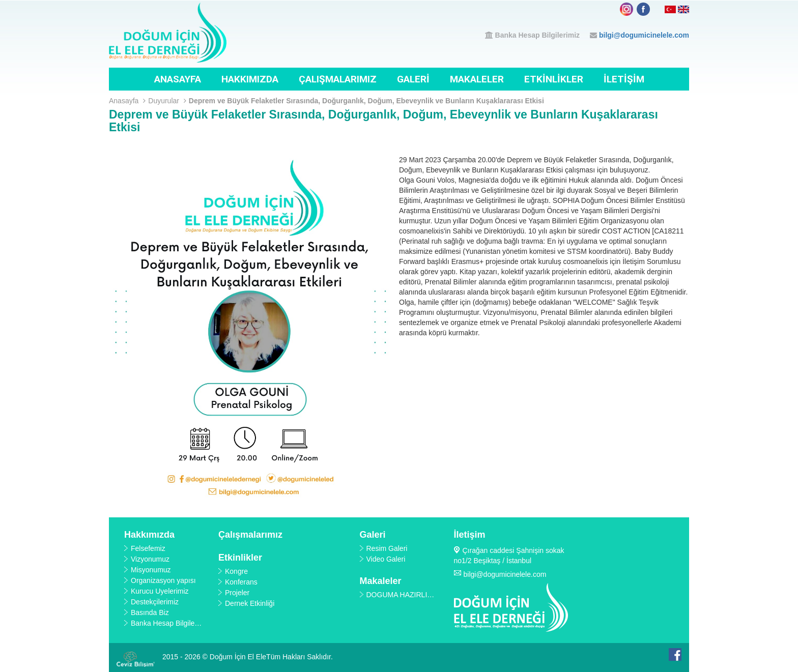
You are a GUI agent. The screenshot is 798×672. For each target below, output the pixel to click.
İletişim (624, 79)
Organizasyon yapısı (163, 580)
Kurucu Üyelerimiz (160, 591)
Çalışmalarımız (338, 79)
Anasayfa (178, 79)
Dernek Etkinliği (250, 603)
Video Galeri (386, 559)
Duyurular (167, 101)
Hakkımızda (250, 79)
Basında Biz (150, 612)
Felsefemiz (148, 548)
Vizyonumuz (150, 559)
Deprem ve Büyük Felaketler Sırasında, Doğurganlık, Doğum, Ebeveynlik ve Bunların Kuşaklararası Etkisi (366, 101)
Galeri (413, 79)
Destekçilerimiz (155, 602)
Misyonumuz (151, 570)
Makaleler (477, 79)
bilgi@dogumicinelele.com (644, 35)
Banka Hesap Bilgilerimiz (538, 35)
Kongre (236, 571)
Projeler (237, 593)
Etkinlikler (554, 79)
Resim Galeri (387, 548)
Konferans (241, 582)
